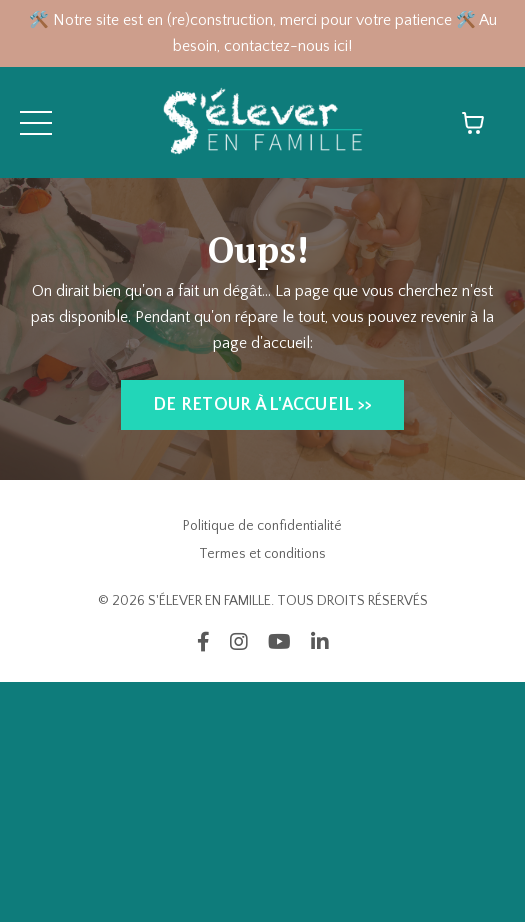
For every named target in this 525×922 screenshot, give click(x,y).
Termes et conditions (262, 554)
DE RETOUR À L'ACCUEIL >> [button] (262, 405)
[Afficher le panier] (473, 123)
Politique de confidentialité (262, 526)
